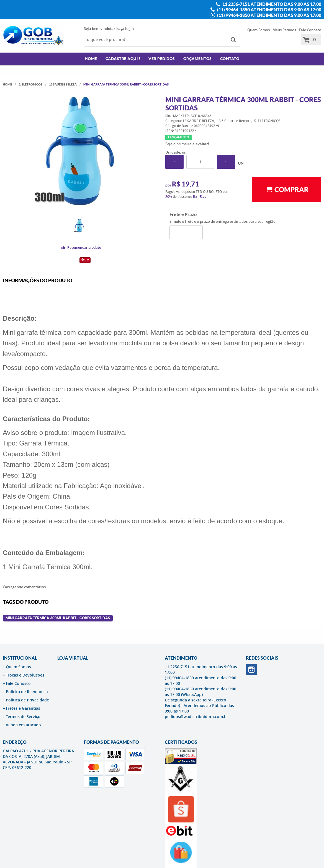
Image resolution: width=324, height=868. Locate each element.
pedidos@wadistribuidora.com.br (196, 717)
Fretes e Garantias (23, 708)
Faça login (125, 28)
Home (91, 59)
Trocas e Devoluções (25, 675)
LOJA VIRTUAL (73, 658)
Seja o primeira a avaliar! (187, 144)
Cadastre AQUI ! (123, 59)
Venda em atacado (23, 725)
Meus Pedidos (284, 30)
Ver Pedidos (162, 59)
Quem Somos (259, 30)
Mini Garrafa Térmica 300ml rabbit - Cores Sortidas (58, 618)
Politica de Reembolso (27, 692)
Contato (230, 59)
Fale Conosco (310, 30)
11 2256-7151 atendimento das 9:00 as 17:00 (271, 4)
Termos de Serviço (23, 717)
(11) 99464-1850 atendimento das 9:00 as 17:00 (269, 10)
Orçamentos (198, 59)
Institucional (20, 658)
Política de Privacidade (27, 700)
